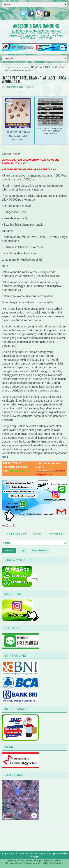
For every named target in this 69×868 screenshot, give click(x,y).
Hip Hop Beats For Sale (52, 863)
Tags (23, 551)
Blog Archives (40, 551)
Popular (9, 551)
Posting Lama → (57, 534)
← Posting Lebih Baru (14, 534)
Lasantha (57, 861)
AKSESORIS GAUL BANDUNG (36, 26)
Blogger (35, 856)
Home (6, 67)
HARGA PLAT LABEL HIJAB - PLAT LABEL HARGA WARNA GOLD (34, 80)
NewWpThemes (25, 861)
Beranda (37, 534)
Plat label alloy (19, 67)
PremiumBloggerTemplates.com (23, 863)
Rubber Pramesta (14, 87)
